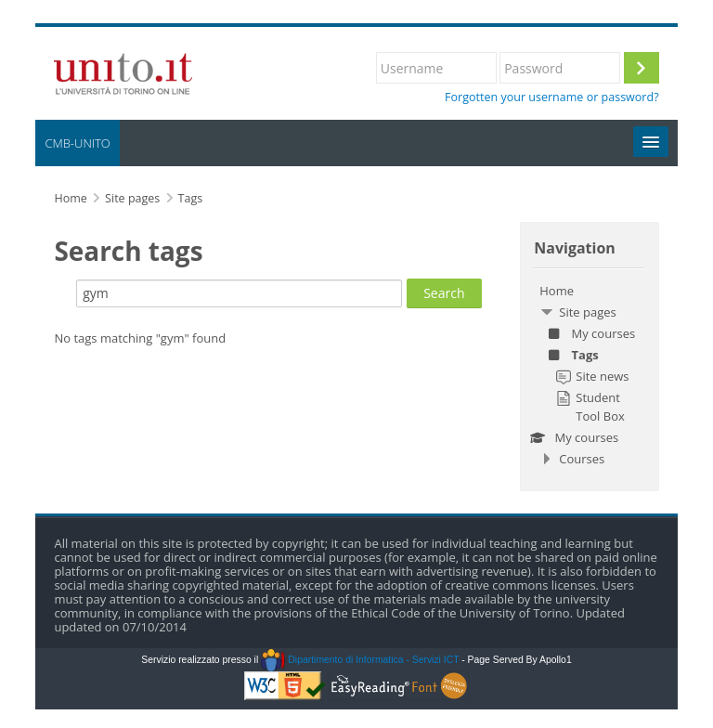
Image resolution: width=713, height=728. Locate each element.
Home (557, 291)
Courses (582, 459)
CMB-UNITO (77, 143)
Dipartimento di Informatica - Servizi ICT (360, 660)
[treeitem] (589, 375)
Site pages (132, 198)
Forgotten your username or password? (552, 97)
